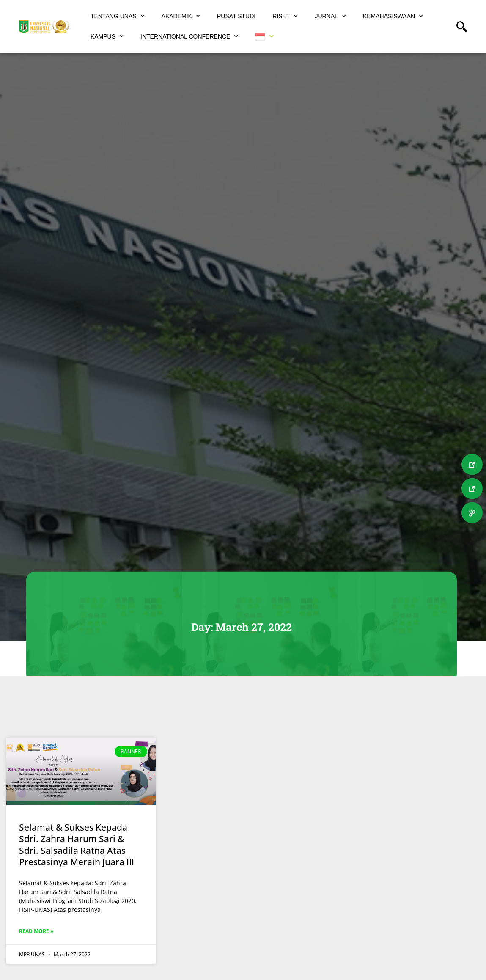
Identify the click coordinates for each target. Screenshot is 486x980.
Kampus (107, 36)
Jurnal (330, 16)
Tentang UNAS (118, 16)
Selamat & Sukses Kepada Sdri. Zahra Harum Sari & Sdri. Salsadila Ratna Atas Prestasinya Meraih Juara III (77, 845)
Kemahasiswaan (393, 16)
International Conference (189, 36)
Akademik (181, 16)
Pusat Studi (236, 16)
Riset (285, 16)
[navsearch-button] (465, 27)
